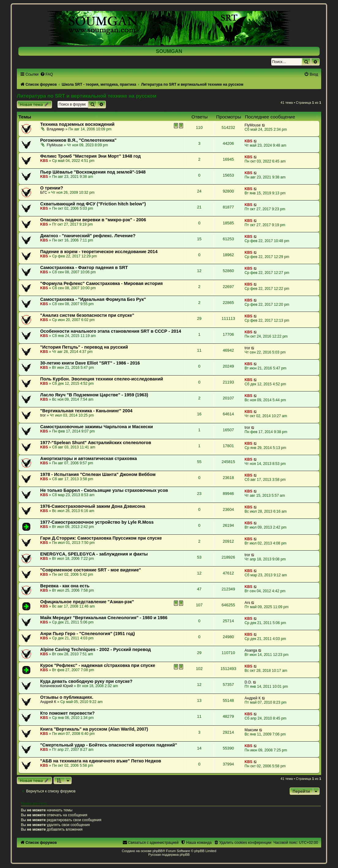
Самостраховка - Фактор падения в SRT (84, 268)
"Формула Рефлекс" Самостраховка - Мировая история (101, 283)
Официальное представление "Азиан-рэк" (87, 602)
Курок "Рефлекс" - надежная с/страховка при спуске (98, 665)
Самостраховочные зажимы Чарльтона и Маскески (96, 427)
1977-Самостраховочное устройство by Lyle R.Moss (97, 522)
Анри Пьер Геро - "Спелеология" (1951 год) (87, 634)
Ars (247, 603)
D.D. (248, 682)
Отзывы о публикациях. (67, 697)
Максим (251, 730)
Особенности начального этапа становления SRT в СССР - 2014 (111, 331)
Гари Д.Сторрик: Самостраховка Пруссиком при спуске (101, 538)
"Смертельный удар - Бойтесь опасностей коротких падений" (109, 745)
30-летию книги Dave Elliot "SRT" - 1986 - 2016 (90, 363)
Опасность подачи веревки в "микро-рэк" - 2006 (93, 220)
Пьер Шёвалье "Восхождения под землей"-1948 (93, 172)
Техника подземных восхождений (77, 124)
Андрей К (48, 702)
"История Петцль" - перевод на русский (84, 347)
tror (247, 348)
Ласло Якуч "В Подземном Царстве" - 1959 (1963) (94, 395)
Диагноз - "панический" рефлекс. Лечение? (88, 236)
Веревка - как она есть (65, 586)
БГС (44, 193)
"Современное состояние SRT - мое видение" (90, 570)
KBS (249, 141)
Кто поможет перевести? (67, 713)
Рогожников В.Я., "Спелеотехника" (78, 140)
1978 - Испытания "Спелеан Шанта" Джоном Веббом (98, 474)
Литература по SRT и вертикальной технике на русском (87, 96)
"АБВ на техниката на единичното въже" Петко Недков (101, 761)
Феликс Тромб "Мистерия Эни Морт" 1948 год (90, 156)
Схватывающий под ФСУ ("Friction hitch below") (93, 204)
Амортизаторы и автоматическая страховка (88, 458)
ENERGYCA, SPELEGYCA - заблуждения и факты (94, 554)
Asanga (251, 650)
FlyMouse (253, 125)
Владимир (56, 129)
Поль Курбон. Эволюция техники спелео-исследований (101, 379)
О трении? (52, 188)
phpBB (158, 851)
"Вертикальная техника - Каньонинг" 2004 (86, 411)
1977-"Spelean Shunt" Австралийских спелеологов (96, 443)
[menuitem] (47, 74)
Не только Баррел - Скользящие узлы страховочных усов (104, 490)
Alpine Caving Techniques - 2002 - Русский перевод (96, 649)
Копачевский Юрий (56, 686)
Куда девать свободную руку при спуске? (86, 681)
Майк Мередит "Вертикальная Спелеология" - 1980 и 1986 (104, 618)
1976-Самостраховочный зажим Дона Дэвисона (93, 506)
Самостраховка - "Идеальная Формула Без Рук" (93, 299)
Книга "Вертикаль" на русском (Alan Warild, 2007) (94, 729)
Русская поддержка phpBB (169, 855)
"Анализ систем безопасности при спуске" (87, 315)
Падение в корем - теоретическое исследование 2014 (99, 252)
